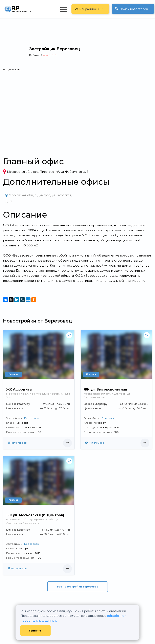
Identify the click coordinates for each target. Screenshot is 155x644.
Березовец (32, 418)
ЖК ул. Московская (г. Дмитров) (35, 515)
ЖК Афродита (19, 389)
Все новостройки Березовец (78, 587)
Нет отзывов (17, 443)
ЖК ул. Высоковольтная (105, 389)
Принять (35, 631)
